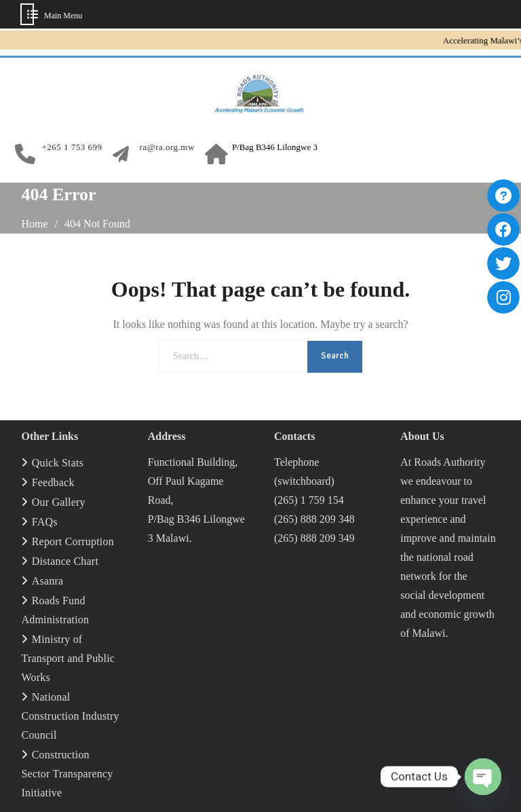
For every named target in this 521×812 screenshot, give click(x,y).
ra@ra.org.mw (167, 147)
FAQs (45, 522)
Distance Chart (65, 561)
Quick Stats (58, 463)
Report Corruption (73, 541)
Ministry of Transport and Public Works (69, 658)
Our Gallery (59, 502)
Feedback (53, 482)
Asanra (48, 581)
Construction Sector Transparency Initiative (67, 774)
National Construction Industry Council (71, 716)
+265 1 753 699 (72, 147)
